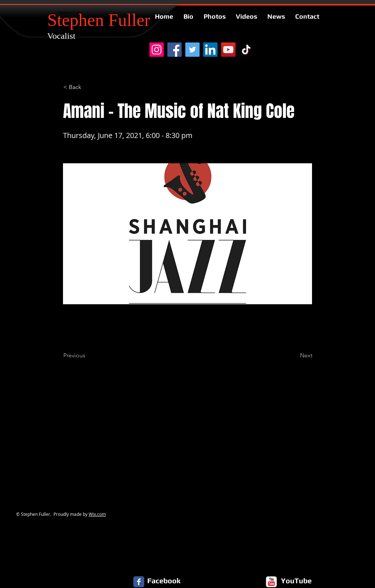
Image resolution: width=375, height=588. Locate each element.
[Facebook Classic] (139, 582)
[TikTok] (246, 50)
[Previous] (88, 356)
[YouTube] (228, 50)
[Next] (294, 356)
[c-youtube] (271, 582)
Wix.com (97, 514)
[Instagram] (157, 50)
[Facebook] (174, 50)
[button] (88, 87)
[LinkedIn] (210, 50)
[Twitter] (192, 50)
